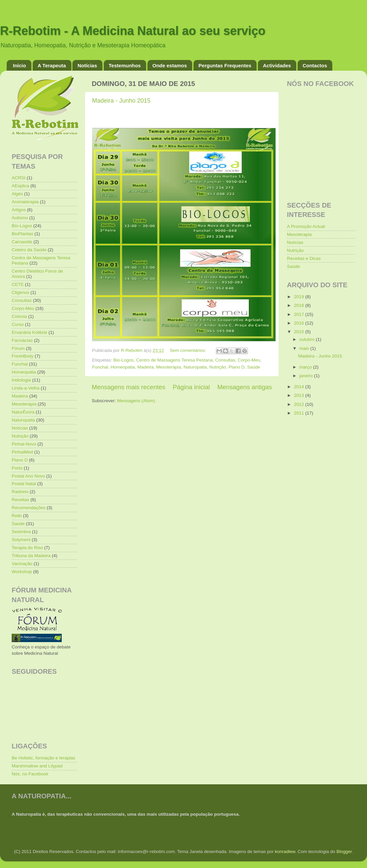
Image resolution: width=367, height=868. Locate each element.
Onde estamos (170, 65)
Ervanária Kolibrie (30, 332)
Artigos (19, 210)
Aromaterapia (25, 202)
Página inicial (191, 387)
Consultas (225, 360)
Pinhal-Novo (24, 444)
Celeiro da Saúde (29, 250)
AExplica (21, 186)
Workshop (22, 572)
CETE (18, 284)
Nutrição (218, 367)
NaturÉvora (23, 412)
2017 (300, 314)
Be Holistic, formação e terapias (44, 758)
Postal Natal (24, 484)
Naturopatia (195, 367)
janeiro (307, 376)
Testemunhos (125, 65)
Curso (18, 324)
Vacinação (22, 564)
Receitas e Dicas (304, 258)
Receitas (21, 500)
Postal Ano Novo (28, 476)
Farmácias (22, 340)
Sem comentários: (189, 350)
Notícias (87, 65)
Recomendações (29, 508)
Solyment (21, 540)
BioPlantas (23, 234)
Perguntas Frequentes (225, 65)
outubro (308, 339)
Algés (17, 194)
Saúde (254, 367)
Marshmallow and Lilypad (37, 766)
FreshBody (23, 356)
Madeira (146, 367)
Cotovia (19, 316)
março (306, 367)
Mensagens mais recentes (129, 387)
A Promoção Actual (306, 226)
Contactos (315, 65)
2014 (300, 387)
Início (20, 65)
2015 (300, 332)
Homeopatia (123, 367)
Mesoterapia (168, 367)
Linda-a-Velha (26, 388)
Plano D (237, 367)
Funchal (100, 367)
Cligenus (21, 292)
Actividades (277, 65)
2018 (300, 305)
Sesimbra (21, 532)
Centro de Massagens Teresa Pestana (174, 360)
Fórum (18, 348)
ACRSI (19, 178)
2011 (300, 413)
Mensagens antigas (245, 387)
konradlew (285, 852)
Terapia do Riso (27, 548)
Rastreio (20, 492)
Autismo (20, 218)
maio (305, 348)
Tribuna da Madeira (31, 556)
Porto (17, 468)
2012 (300, 404)
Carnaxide (22, 242)
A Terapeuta (52, 65)
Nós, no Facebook (30, 774)
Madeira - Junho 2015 (121, 101)
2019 (300, 297)
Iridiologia (21, 380)
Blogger (344, 852)
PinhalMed (22, 452)
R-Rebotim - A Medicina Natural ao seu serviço (133, 31)
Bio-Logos (124, 360)
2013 (300, 395)
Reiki (17, 516)
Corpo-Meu (249, 360)
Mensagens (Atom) (136, 401)
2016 (300, 323)
